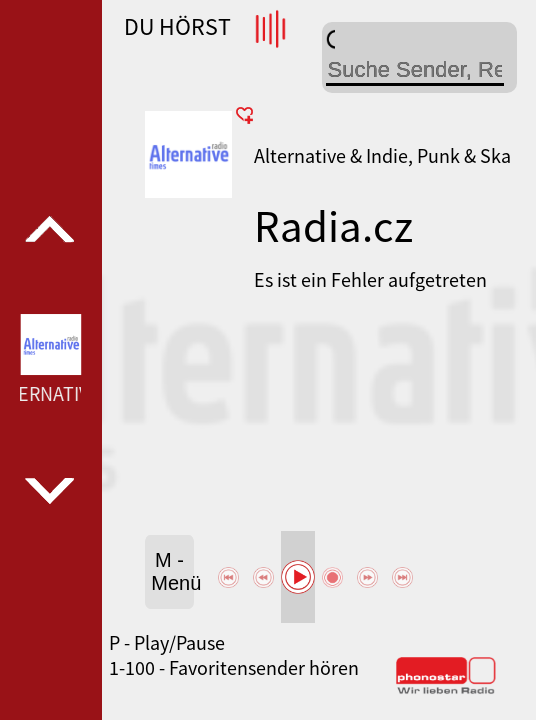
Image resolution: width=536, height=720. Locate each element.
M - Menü (172, 571)
